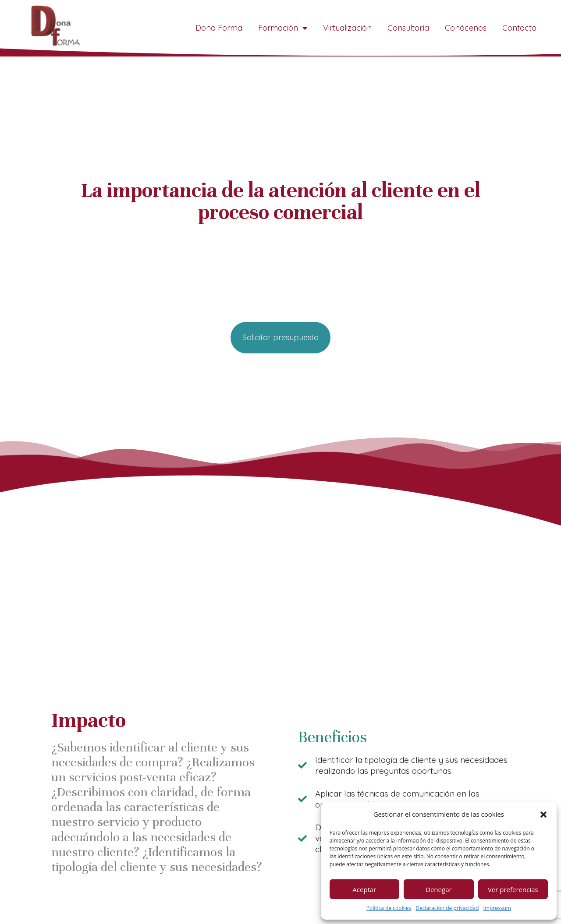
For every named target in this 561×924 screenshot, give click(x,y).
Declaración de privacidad (447, 908)
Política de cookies (389, 908)
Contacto (519, 28)
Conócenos (466, 28)
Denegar (439, 889)
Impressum (497, 908)
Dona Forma (219, 28)
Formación (283, 28)
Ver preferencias (513, 889)
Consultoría (408, 28)
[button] (543, 815)
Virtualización (347, 28)
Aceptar (364, 889)
